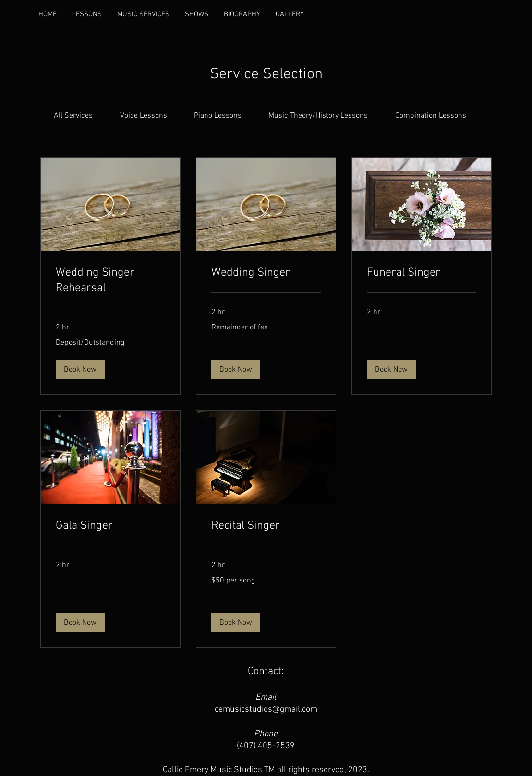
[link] (73, 116)
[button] (80, 370)
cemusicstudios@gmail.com (266, 709)
